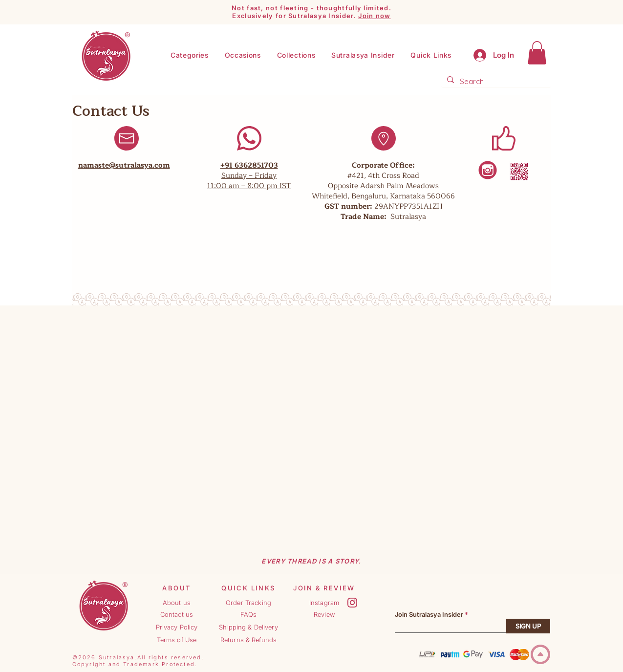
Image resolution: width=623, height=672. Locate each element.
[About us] (177, 603)
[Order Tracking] (249, 603)
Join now (374, 16)
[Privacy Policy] (177, 627)
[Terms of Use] (177, 640)
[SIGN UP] (528, 626)
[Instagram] (324, 603)
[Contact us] (177, 614)
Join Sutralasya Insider (429, 615)
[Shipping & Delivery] (249, 627)
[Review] (324, 614)
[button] (363, 55)
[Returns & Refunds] (249, 640)
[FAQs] (249, 614)
